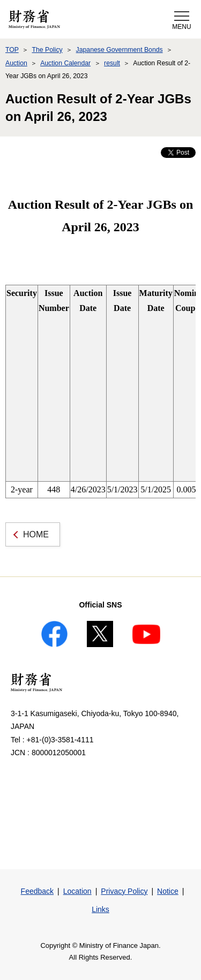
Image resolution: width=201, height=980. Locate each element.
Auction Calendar (65, 63)
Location (77, 891)
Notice (168, 891)
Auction (16, 63)
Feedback (37, 891)
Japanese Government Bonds (120, 50)
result (112, 63)
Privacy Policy (124, 891)
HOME (36, 534)
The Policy (47, 50)
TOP (12, 50)
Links (100, 909)
